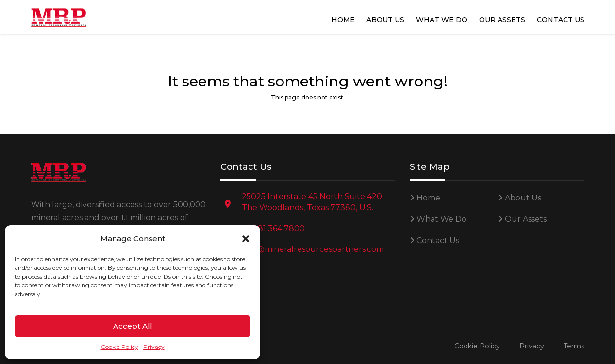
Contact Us (561, 20)
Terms (574, 346)
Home (343, 20)
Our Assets (502, 20)
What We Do (442, 20)
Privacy (154, 347)
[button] (246, 239)
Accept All (133, 326)
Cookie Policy (120, 347)
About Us (385, 20)
